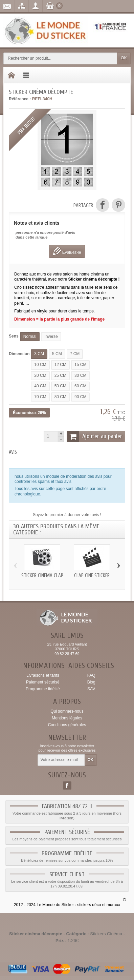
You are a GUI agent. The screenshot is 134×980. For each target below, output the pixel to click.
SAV (91, 689)
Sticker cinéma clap (42, 576)
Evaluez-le (67, 251)
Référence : (20, 99)
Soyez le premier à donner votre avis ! (67, 515)
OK (124, 58)
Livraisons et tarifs (43, 675)
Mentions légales (67, 718)
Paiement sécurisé (43, 682)
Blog (91, 682)
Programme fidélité (43, 689)
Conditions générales (67, 725)
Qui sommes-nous (67, 711)
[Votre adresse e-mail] (61, 760)
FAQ (91, 675)
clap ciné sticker (92, 576)
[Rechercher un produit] (60, 58)
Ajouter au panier (94, 436)
